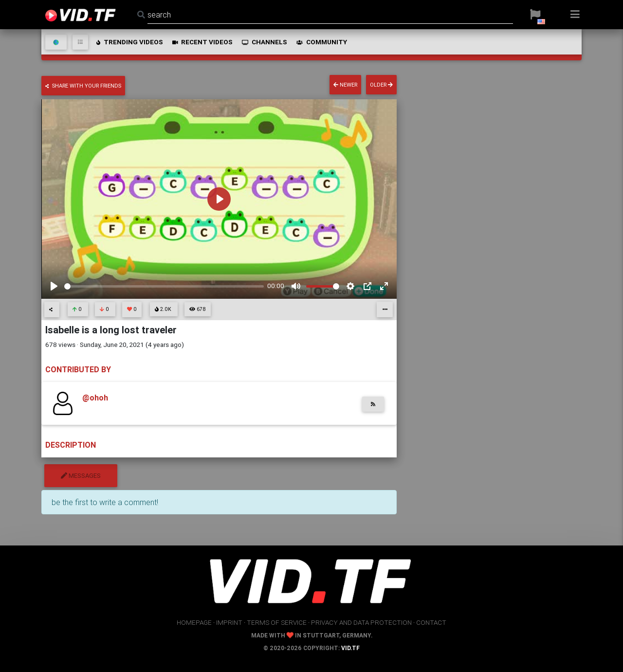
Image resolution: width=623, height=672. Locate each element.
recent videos (202, 42)
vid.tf (350, 648)
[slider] (164, 286)
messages (81, 476)
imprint (229, 622)
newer (345, 85)
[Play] (54, 286)
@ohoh (95, 398)
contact (431, 622)
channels (264, 42)
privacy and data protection (361, 622)
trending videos (129, 42)
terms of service (277, 622)
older (381, 85)
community (321, 42)
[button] (535, 15)
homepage (194, 622)
